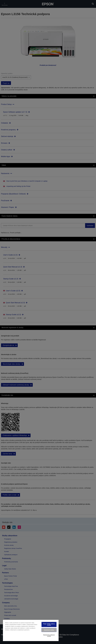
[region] (31, 630)
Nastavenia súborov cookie (49, 635)
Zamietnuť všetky (49, 630)
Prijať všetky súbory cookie (49, 624)
